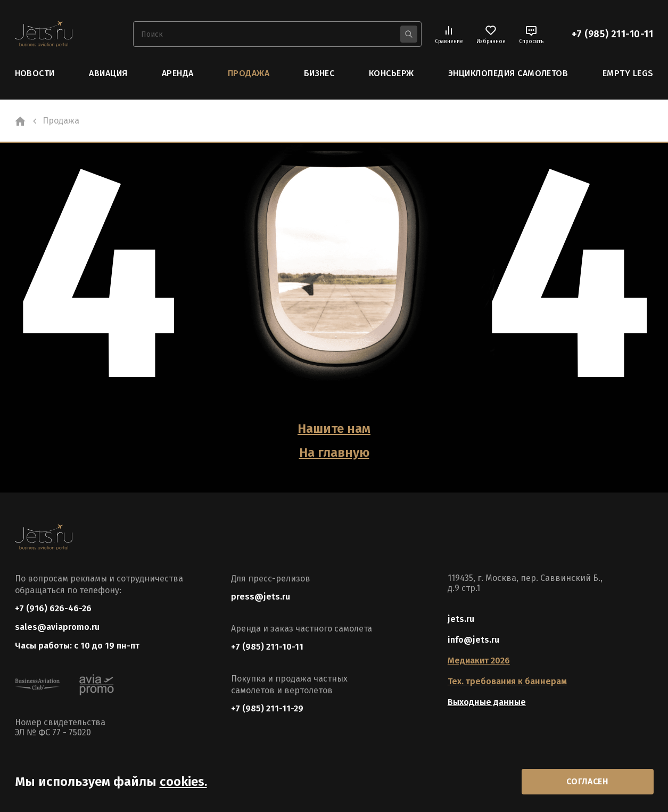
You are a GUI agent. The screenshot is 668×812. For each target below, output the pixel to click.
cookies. (183, 782)
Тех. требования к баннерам (507, 681)
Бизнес (319, 73)
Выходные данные (487, 702)
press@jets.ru (261, 597)
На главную (334, 453)
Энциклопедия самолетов (508, 73)
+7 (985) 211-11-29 (267, 708)
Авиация (108, 73)
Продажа (249, 73)
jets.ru (461, 619)
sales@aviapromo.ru (57, 627)
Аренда (178, 73)
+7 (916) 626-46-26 (53, 608)
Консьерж (391, 73)
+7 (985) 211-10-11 (613, 34)
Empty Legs (628, 73)
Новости (35, 73)
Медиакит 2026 (479, 661)
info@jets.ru (473, 640)
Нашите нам (334, 429)
